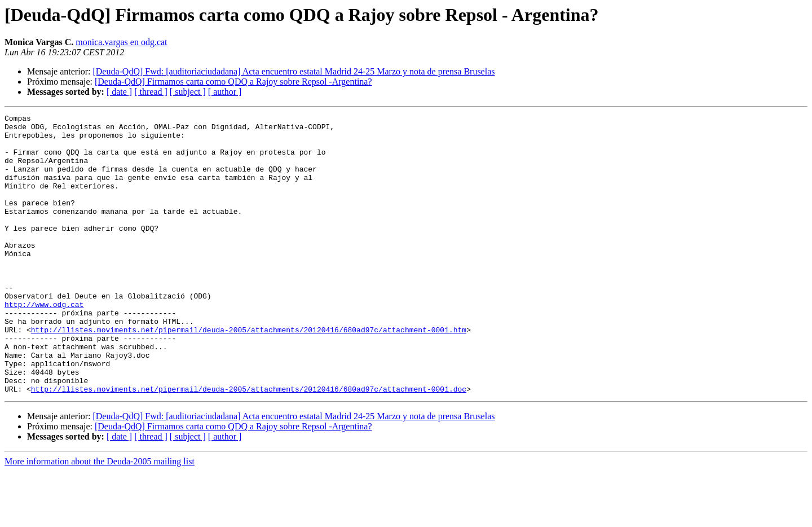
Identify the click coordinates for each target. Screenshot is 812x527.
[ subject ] (188, 92)
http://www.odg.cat (44, 343)
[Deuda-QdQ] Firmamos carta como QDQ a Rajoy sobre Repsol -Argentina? (233, 82)
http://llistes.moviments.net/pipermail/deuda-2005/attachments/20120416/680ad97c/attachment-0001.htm (249, 374)
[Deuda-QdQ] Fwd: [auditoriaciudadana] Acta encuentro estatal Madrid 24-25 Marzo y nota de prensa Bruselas (294, 71)
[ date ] (119, 92)
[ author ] (225, 92)
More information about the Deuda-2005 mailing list (100, 517)
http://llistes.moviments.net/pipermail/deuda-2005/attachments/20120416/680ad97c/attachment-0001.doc (249, 445)
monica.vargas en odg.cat (121, 42)
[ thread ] (151, 92)
